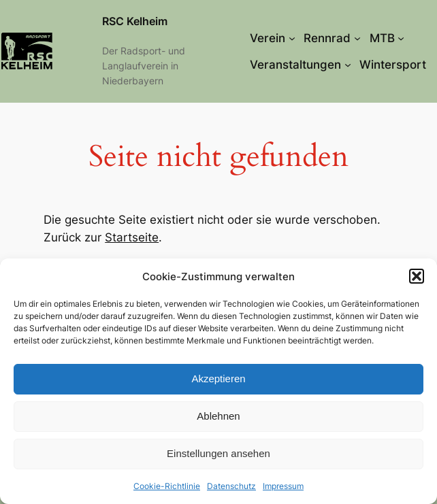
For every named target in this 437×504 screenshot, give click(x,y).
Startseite (132, 237)
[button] (417, 276)
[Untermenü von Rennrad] (357, 38)
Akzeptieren (218, 379)
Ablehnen (218, 416)
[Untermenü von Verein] (292, 38)
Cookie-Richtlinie (167, 486)
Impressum (283, 486)
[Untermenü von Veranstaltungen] (348, 65)
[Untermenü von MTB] (401, 38)
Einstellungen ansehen (218, 453)
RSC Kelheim (135, 21)
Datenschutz (231, 486)
